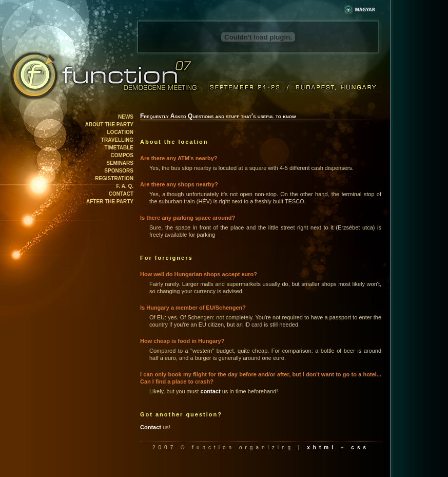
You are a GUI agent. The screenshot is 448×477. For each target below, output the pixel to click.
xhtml (322, 447)
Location (120, 132)
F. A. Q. (125, 186)
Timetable (119, 148)
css (360, 447)
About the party (109, 125)
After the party (110, 202)
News (126, 117)
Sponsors (119, 171)
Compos (122, 155)
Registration (114, 178)
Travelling (117, 140)
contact (210, 391)
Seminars (120, 163)
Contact (121, 194)
